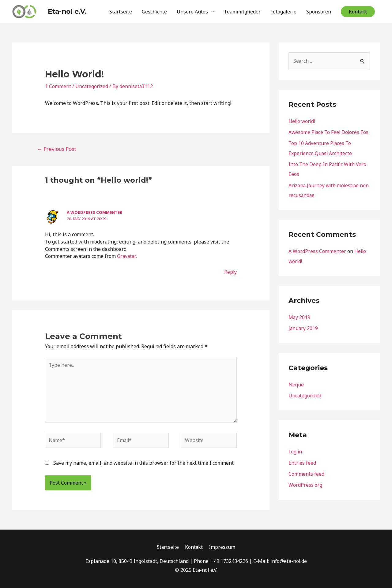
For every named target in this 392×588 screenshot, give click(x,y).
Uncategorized (92, 85)
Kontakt (194, 547)
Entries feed (302, 470)
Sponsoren (319, 11)
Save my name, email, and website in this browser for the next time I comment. (144, 463)
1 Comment (58, 85)
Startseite (121, 11)
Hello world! (302, 120)
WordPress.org (305, 492)
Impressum (223, 547)
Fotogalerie (283, 11)
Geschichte (154, 11)
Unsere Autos (192, 11)
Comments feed (306, 481)
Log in (296, 459)
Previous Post (57, 147)
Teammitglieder (242, 11)
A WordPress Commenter (94, 211)
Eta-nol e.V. (59, 11)
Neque (296, 392)
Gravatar (127, 255)
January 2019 (303, 336)
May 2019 (300, 325)
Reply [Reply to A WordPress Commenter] (230, 270)
